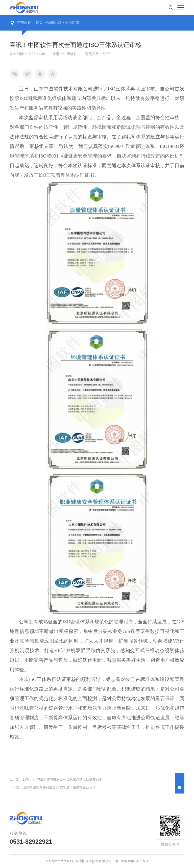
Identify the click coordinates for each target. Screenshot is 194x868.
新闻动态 (54, 22)
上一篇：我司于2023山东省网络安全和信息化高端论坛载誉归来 (56, 779)
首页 (39, 22)
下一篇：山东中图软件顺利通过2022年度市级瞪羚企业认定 (53, 787)
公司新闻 (72, 22)
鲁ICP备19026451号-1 (132, 861)
